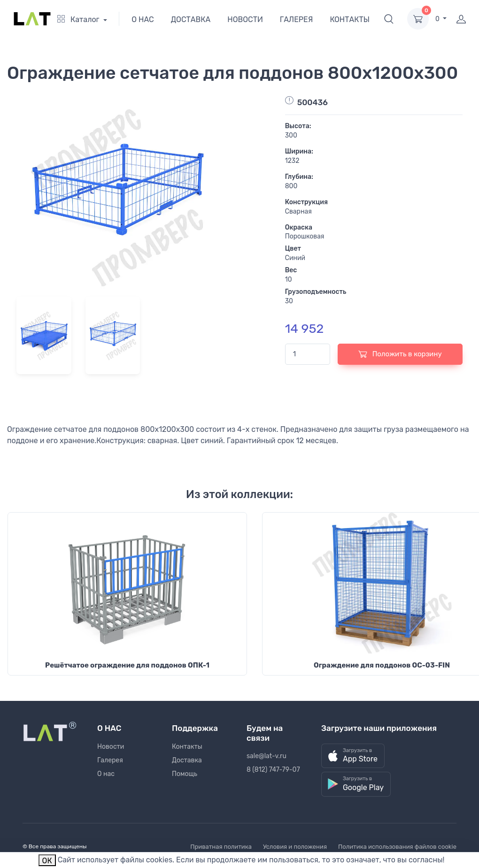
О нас (106, 774)
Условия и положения (295, 847)
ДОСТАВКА (191, 19)
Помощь (185, 774)
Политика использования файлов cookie (397, 847)
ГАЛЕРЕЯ (297, 19)
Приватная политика (221, 847)
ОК (47, 861)
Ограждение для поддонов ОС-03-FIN (382, 665)
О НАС (143, 19)
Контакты (187, 747)
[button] (389, 19)
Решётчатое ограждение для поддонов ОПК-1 (127, 665)
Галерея (110, 760)
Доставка (187, 760)
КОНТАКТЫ (350, 19)
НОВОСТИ (245, 19)
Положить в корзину (400, 354)
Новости (111, 747)
